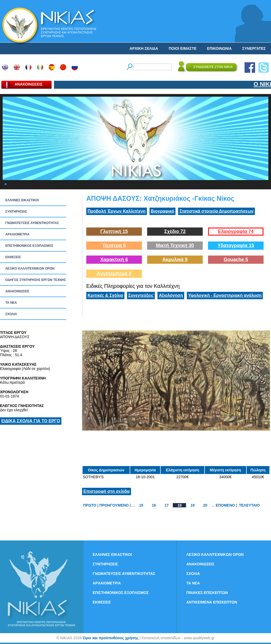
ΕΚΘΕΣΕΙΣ (13, 257)
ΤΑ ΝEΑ (11, 303)
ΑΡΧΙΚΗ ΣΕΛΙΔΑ (144, 48)
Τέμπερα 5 (114, 245)
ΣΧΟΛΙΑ (11, 314)
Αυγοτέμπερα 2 (114, 274)
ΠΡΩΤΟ (90, 505)
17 (167, 505)
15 (141, 505)
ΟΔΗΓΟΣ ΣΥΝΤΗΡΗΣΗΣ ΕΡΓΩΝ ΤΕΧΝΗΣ (36, 280)
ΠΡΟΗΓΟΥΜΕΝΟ (114, 505)
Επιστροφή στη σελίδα (107, 491)
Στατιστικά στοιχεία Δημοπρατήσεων (216, 211)
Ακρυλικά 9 (175, 260)
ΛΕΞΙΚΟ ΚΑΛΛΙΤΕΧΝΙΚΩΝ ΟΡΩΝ (30, 269)
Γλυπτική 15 (114, 231)
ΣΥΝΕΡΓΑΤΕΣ (254, 48)
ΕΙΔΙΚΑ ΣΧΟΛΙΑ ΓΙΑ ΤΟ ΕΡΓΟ (31, 421)
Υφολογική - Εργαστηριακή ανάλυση (225, 295)
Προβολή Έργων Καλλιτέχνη (117, 211)
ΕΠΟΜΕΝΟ (225, 505)
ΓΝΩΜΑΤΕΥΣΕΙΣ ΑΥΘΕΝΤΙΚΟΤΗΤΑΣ (32, 223)
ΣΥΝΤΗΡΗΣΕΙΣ (16, 212)
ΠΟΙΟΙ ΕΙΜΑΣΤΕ (182, 48)
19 (193, 505)
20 (205, 505)
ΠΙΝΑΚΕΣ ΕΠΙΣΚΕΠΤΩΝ (207, 593)
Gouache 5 (236, 260)
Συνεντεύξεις (141, 295)
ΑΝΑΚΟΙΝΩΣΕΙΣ (17, 291)
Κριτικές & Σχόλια (105, 295)
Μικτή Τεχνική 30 (175, 245)
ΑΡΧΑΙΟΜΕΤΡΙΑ (17, 234)
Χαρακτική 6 (114, 260)
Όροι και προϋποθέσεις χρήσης (110, 638)
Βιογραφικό (162, 211)
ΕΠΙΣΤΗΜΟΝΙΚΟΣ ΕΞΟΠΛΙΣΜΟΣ (29, 246)
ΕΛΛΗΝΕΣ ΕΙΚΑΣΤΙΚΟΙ (22, 200)
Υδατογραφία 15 (236, 245)
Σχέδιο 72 (175, 231)
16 (154, 505)
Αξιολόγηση (171, 295)
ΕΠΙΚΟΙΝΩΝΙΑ (219, 48)
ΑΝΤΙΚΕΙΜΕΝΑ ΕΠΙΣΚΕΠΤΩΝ (212, 602)
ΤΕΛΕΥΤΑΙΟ (249, 505)
